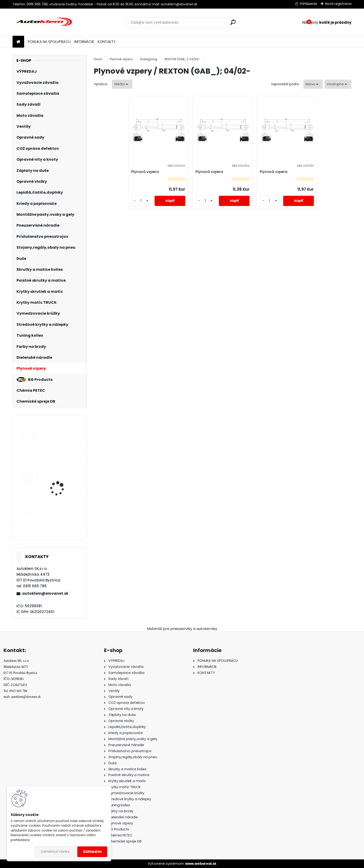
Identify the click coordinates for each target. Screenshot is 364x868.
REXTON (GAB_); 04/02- (182, 59)
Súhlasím (92, 852)
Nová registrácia (338, 4)
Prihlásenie (309, 4)
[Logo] (44, 23)
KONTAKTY (107, 42)
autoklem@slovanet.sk (45, 593)
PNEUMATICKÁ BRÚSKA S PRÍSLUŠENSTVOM (62, 443)
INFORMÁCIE (84, 42)
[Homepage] (18, 42)
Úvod (98, 59)
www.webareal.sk (201, 864)
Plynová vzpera (145, 172)
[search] (233, 22)
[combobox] (313, 84)
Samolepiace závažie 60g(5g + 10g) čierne (60, 510)
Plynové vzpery (121, 59)
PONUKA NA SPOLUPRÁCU (49, 42)
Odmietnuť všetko (55, 852)
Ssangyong (149, 59)
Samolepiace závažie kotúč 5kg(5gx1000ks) (61, 479)
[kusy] (141, 201)
